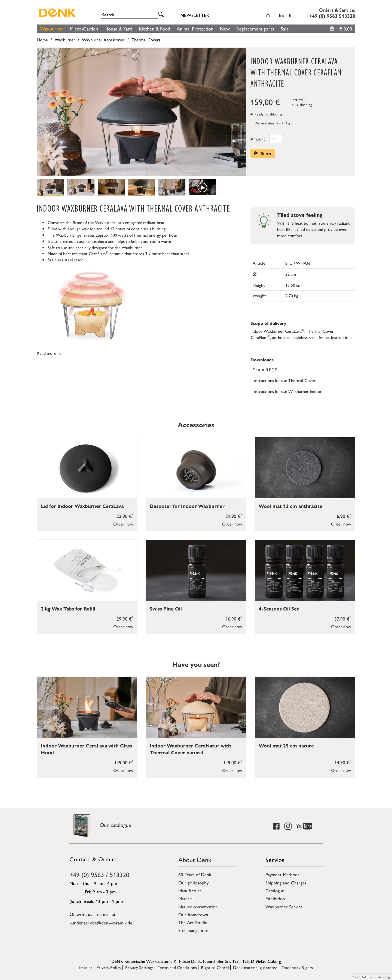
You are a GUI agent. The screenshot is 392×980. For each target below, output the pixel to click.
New (225, 28)
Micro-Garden (84, 28)
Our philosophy (193, 883)
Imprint (86, 967)
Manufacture (190, 890)
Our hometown (193, 914)
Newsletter (195, 15)
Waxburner (52, 28)
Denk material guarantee (255, 967)
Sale (285, 28)
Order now (123, 524)
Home (42, 40)
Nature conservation (198, 906)
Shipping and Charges (286, 883)
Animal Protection (195, 28)
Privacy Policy (109, 967)
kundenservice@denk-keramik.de (101, 923)
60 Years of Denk (195, 874)
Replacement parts (255, 28)
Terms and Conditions (177, 967)
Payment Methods (282, 874)
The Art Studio (193, 922)
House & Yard (118, 28)
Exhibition (275, 898)
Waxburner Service (284, 906)
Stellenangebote (193, 930)
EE (285, 15)
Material (186, 898)
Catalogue (275, 890)
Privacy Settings (139, 967)
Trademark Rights (297, 967)
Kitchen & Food (154, 28)
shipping (306, 104)
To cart (263, 153)
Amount (258, 139)
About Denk (195, 859)
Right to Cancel (215, 967)
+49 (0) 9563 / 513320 (99, 874)
